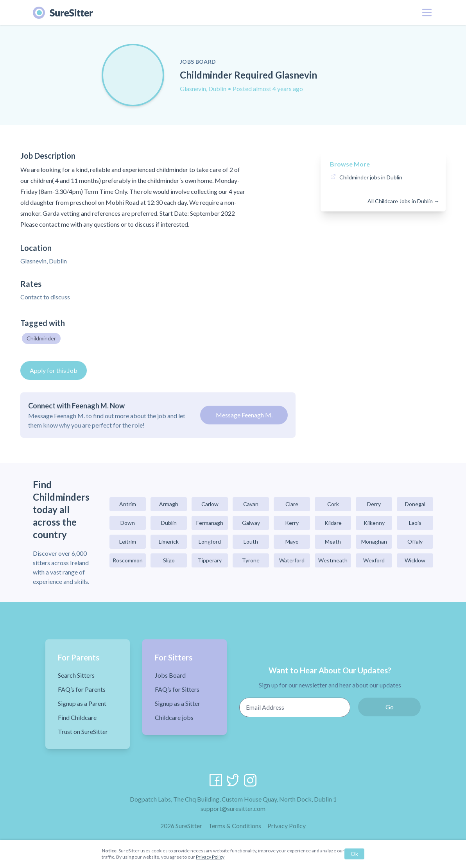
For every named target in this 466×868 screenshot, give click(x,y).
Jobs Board (170, 675)
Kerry (292, 523)
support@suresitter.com (233, 808)
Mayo (292, 541)
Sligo (169, 560)
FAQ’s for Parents (82, 689)
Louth (251, 541)
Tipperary (210, 560)
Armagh (169, 504)
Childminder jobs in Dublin (371, 177)
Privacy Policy (287, 826)
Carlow (210, 504)
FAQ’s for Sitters (177, 689)
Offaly (415, 541)
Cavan (251, 504)
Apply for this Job (54, 370)
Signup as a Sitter (177, 703)
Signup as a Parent (82, 703)
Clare (292, 504)
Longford (210, 541)
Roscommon (128, 560)
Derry (374, 504)
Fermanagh (210, 523)
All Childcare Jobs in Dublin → (403, 201)
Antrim (128, 504)
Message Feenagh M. (244, 415)
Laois (415, 523)
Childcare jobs (174, 717)
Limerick (169, 541)
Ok (354, 854)
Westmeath (333, 560)
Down (128, 523)
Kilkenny (374, 523)
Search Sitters (76, 675)
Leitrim (128, 541)
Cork (333, 504)
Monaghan (374, 541)
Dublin (169, 523)
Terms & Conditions (235, 826)
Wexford (374, 560)
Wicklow (415, 560)
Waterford (292, 560)
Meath (333, 541)
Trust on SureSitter (83, 731)
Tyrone (251, 560)
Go (390, 707)
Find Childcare (77, 717)
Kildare (333, 523)
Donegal (415, 504)
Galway (251, 523)
